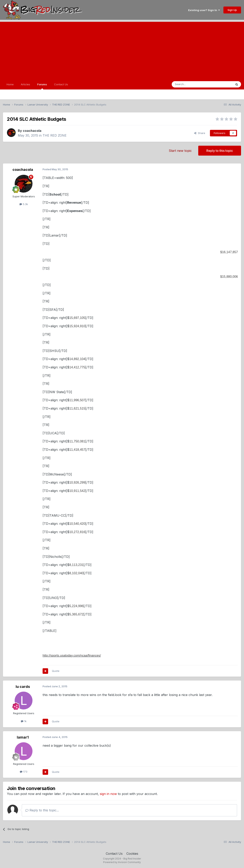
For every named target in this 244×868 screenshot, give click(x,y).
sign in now (108, 794)
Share (200, 133)
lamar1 (23, 737)
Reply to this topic (220, 151)
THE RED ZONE (55, 135)
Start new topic (180, 151)
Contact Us (61, 84)
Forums (42, 86)
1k (24, 721)
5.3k (24, 204)
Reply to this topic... (42, 810)
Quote (56, 671)
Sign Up (232, 10)
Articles (25, 84)
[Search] (192, 84)
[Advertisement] (122, 49)
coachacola (32, 131)
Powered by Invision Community (122, 862)
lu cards (23, 687)
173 (24, 772)
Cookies (132, 854)
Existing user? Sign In (204, 10)
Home (10, 84)
